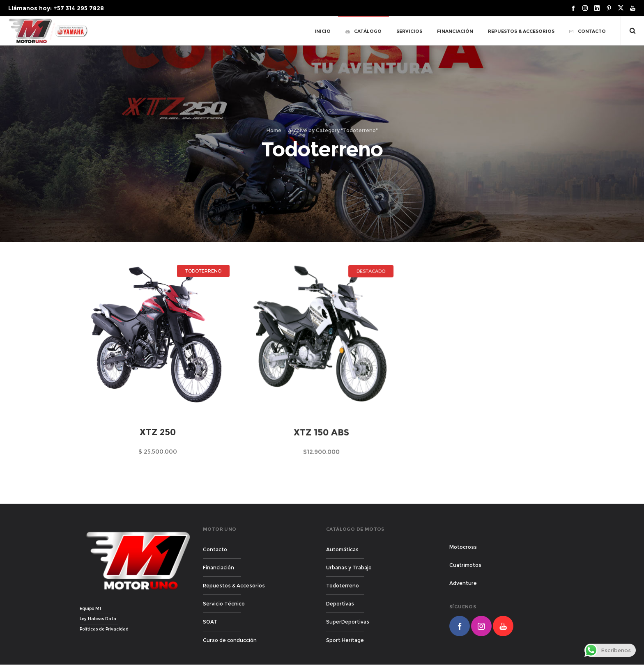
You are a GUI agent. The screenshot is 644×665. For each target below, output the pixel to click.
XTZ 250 (158, 432)
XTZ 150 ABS (319, 441)
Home (274, 131)
